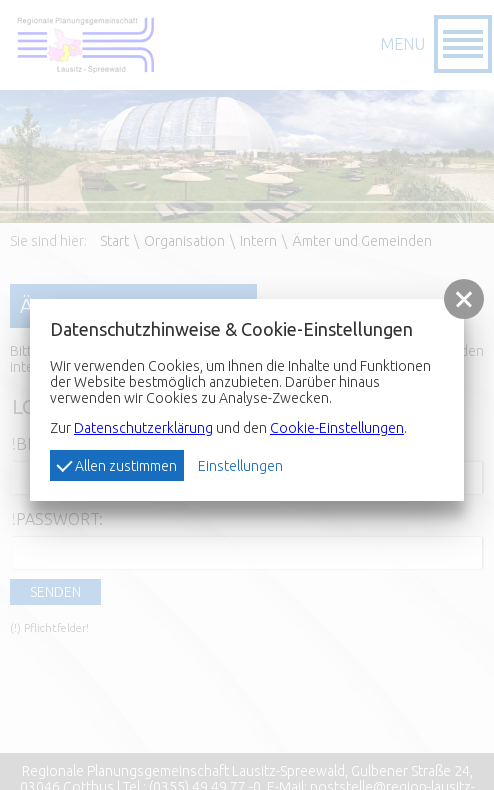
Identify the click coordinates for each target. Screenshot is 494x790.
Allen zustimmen (116, 465)
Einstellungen (240, 466)
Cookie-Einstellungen (337, 428)
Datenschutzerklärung (143, 428)
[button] (464, 299)
